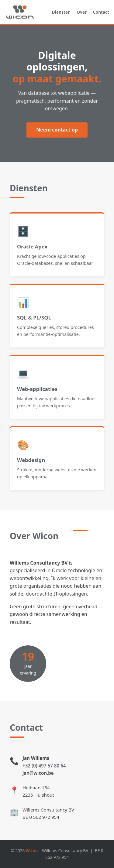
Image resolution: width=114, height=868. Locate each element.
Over (82, 12)
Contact (101, 12)
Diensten (61, 12)
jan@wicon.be (38, 773)
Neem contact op (57, 130)
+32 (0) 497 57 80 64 (44, 766)
